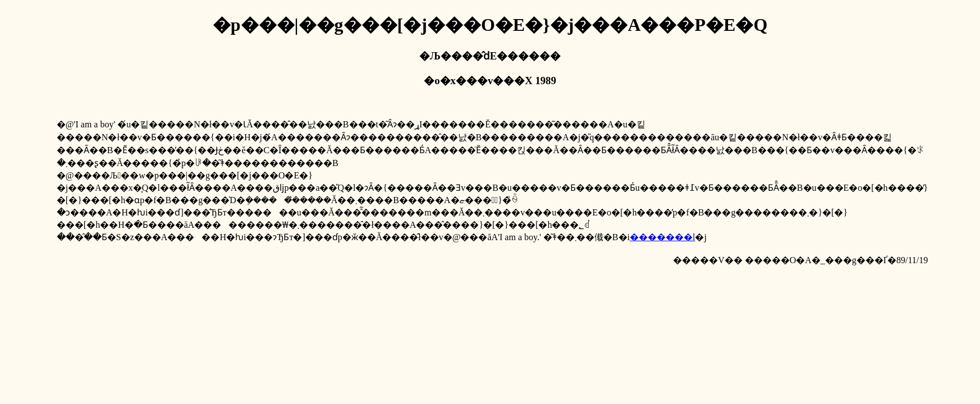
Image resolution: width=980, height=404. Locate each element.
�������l (662, 237)
